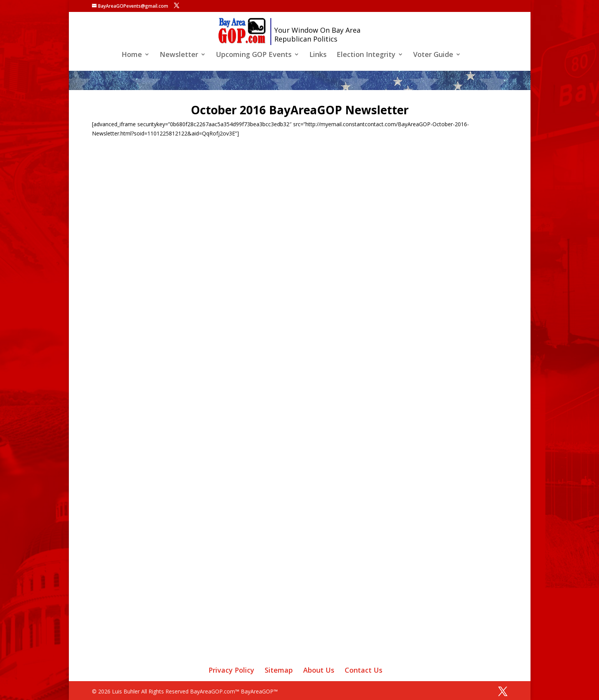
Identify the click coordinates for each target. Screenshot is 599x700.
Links (318, 55)
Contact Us (364, 670)
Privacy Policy (231, 670)
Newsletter (179, 55)
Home (132, 55)
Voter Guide (433, 55)
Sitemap (279, 670)
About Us (319, 670)
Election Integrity (366, 55)
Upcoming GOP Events (254, 55)
